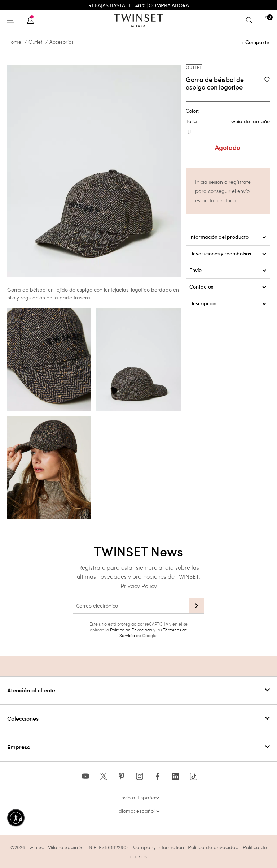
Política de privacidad (214, 847)
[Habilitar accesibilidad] (16, 818)
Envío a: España (139, 797)
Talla (228, 121)
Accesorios (61, 42)
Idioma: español (138, 811)
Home (14, 42)
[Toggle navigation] (12, 21)
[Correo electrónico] (131, 606)
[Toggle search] (251, 21)
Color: (192, 111)
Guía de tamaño (250, 121)
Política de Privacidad (131, 630)
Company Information (159, 847)
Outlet (35, 42)
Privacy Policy (139, 586)
